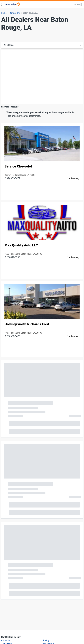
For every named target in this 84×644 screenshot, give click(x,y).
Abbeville (6, 640)
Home (4, 13)
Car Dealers (15, 13)
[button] (78, 4)
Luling (46, 640)
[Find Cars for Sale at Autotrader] (13, 4)
